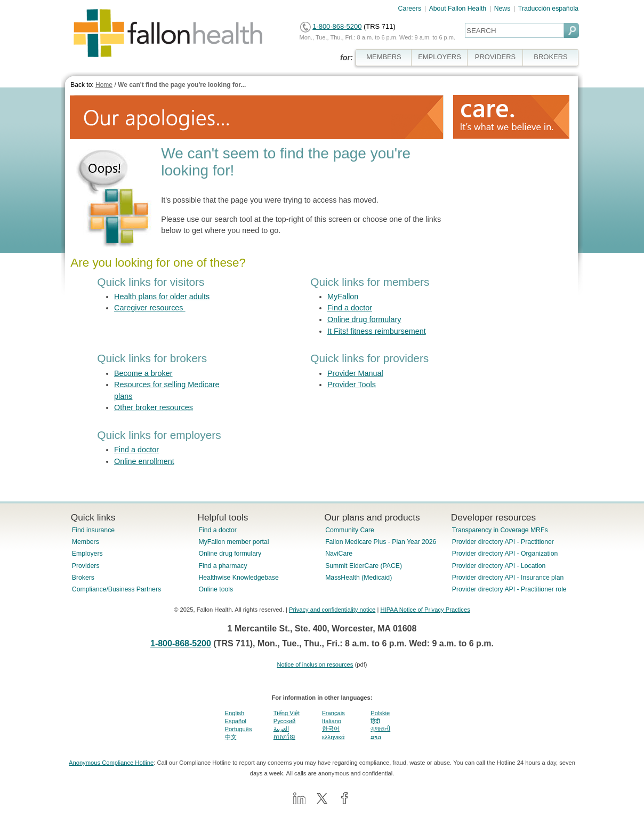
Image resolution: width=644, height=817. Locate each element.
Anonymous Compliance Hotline (111, 763)
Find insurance (93, 530)
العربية (281, 728)
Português (239, 729)
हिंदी (375, 721)
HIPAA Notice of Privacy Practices (425, 610)
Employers (87, 554)
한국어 (331, 728)
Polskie (380, 713)
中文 (231, 737)
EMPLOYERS (440, 57)
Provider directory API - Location (499, 566)
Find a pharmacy (223, 566)
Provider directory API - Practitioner (503, 542)
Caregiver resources (150, 308)
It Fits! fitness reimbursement (377, 331)
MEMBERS (384, 57)
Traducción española (548, 9)
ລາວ (376, 737)
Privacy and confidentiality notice (332, 610)
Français (333, 713)
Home (104, 85)
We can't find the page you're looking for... (182, 85)
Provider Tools (352, 385)
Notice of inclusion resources (315, 664)
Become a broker (143, 373)
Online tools (216, 589)
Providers (86, 566)
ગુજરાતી (380, 728)
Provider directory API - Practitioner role (509, 589)
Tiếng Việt (287, 713)
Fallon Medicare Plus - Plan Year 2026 (381, 542)
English (235, 713)
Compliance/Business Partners (116, 589)
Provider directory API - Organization (505, 554)
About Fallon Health (458, 9)
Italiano (332, 721)
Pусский (285, 721)
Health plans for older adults (162, 297)
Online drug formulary (364, 319)
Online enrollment (144, 461)
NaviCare (339, 554)
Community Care (350, 530)
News (502, 9)
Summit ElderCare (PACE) (364, 566)
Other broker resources (154, 407)
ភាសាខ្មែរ (284, 736)
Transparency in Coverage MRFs (500, 530)
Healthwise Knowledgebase (238, 578)
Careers (410, 9)
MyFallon (343, 297)
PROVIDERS (495, 57)
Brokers (83, 578)
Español (236, 721)
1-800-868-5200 (337, 26)
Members (86, 542)
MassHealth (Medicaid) (359, 578)
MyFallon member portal (234, 542)
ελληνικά (333, 737)
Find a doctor (350, 308)
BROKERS (550, 57)
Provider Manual (355, 373)
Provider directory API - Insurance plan (508, 578)
